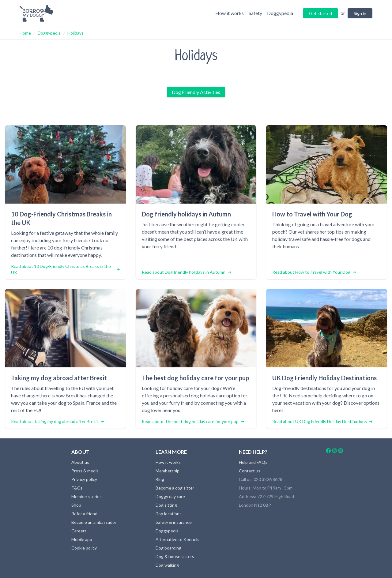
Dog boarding (168, 548)
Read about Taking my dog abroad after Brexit (57, 421)
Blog (160, 479)
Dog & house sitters (175, 556)
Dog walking (167, 565)
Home (25, 33)
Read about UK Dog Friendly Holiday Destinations (322, 421)
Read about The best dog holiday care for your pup (193, 421)
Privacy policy (84, 479)
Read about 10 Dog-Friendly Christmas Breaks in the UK (65, 269)
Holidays (75, 33)
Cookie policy (84, 548)
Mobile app (82, 539)
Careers (79, 531)
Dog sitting (166, 505)
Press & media (85, 471)
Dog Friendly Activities (196, 92)
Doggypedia (49, 33)
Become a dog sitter (175, 488)
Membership (168, 471)
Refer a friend (84, 514)
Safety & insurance (174, 522)
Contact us (250, 471)
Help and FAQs (253, 462)
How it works (168, 462)
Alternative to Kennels (177, 539)
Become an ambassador (94, 522)
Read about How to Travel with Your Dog (314, 272)
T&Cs (77, 488)
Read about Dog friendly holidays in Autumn (186, 272)
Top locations (169, 514)
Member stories (87, 496)
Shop (76, 505)
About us (80, 462)
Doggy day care (170, 496)
